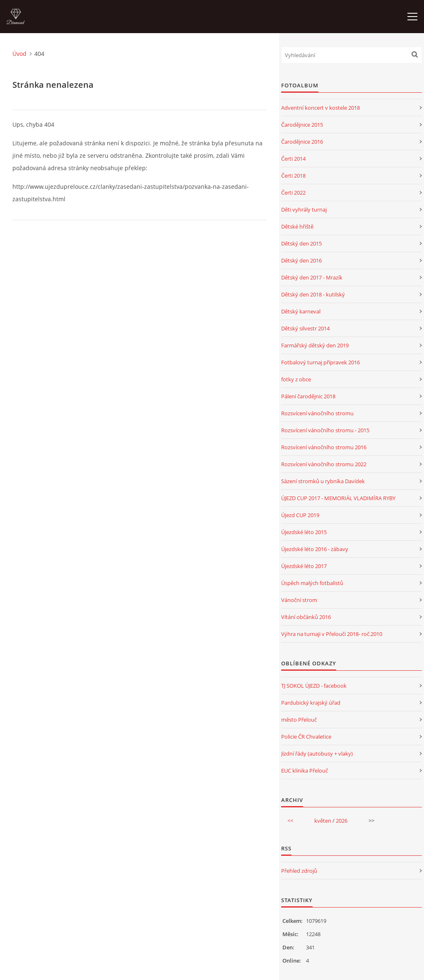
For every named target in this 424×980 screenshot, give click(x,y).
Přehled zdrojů (299, 871)
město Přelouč (299, 720)
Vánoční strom (299, 600)
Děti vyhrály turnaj (304, 209)
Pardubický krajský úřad (311, 703)
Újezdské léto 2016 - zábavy (315, 549)
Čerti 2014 (293, 159)
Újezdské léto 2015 (304, 532)
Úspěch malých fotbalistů (312, 583)
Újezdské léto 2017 (304, 566)
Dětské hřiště (297, 226)
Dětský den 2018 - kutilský (313, 294)
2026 (342, 821)
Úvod (19, 54)
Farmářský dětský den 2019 (315, 345)
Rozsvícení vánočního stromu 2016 (324, 447)
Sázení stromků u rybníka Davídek (323, 481)
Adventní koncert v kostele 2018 (320, 108)
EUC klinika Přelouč (305, 771)
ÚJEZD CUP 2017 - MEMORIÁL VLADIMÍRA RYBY (338, 498)
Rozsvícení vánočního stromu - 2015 (325, 430)
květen (323, 821)
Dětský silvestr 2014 (305, 328)
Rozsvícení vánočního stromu (317, 413)
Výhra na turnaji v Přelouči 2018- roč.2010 (332, 634)
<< (290, 821)
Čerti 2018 (293, 176)
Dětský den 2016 (301, 260)
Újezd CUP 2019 (300, 515)
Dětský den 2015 (301, 243)
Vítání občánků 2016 (306, 617)
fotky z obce (296, 379)
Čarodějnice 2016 (302, 142)
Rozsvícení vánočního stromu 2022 (324, 464)
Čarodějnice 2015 (302, 125)
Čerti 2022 (293, 193)
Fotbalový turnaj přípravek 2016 (320, 362)
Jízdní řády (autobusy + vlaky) (317, 754)
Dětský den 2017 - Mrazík (312, 277)
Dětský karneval (301, 311)
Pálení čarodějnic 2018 (308, 396)
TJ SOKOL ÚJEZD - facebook (314, 686)
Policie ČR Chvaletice (306, 737)
